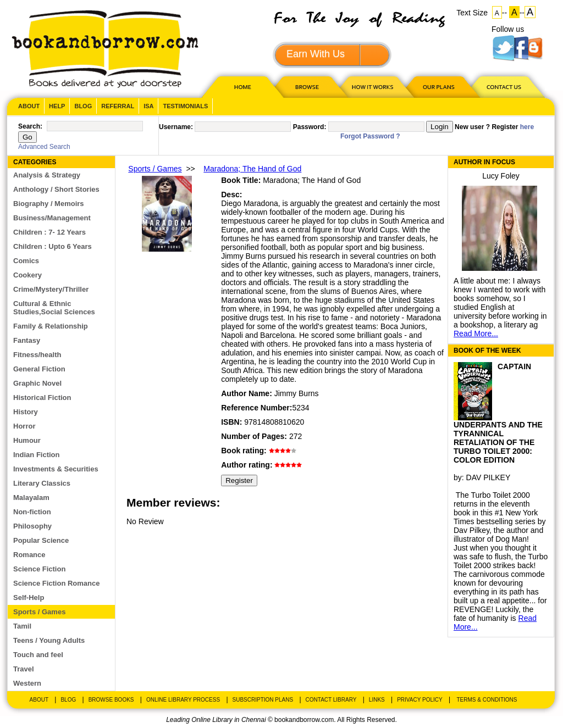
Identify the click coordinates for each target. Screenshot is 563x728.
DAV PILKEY (489, 477)
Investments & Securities (56, 469)
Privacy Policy (420, 700)
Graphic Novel (37, 383)
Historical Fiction (42, 398)
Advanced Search (44, 147)
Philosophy (32, 526)
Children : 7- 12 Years (49, 232)
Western (27, 683)
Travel (24, 669)
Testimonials (185, 106)
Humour (27, 440)
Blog (83, 106)
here (527, 127)
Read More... (476, 334)
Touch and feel (38, 655)
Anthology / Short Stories (56, 189)
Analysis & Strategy (47, 175)
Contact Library (331, 700)
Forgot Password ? (370, 136)
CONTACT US (503, 87)
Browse (308, 87)
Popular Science (41, 540)
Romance (29, 555)
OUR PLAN (438, 87)
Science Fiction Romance (57, 583)
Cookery (27, 275)
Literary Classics (42, 483)
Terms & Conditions (487, 700)
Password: (310, 127)
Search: (30, 126)
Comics (26, 261)
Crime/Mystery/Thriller (51, 289)
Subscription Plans (263, 700)
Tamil (22, 626)
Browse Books (111, 700)
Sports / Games (39, 612)
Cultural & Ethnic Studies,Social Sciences (54, 308)
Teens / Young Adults (49, 640)
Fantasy (27, 340)
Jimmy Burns (297, 393)
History (26, 412)
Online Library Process (183, 700)
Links (377, 700)
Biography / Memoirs (49, 204)
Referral (118, 106)
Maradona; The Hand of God (252, 169)
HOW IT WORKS (372, 87)
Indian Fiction (37, 455)
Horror (24, 426)
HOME (240, 87)
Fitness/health (37, 355)
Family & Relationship (51, 326)
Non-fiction (32, 512)
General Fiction (39, 369)
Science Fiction (39, 569)
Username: (176, 127)
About (29, 106)
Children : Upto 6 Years (53, 246)
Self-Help (29, 598)
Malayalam (31, 498)
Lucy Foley (501, 176)
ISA (148, 106)
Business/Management (52, 218)
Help (57, 106)
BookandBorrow (105, 49)
